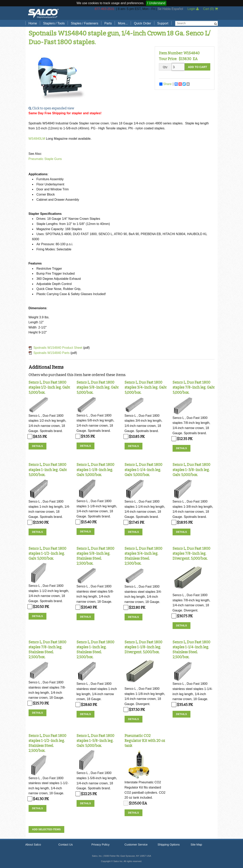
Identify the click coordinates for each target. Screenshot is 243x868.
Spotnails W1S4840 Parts (51, 353)
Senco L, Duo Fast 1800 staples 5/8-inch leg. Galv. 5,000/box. (98, 387)
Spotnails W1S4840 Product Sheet (58, 348)
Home (33, 23)
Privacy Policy (100, 845)
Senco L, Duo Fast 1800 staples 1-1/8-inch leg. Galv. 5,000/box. (95, 470)
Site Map (196, 845)
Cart (210, 9)
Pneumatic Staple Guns (45, 159)
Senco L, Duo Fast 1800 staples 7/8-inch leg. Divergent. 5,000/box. (191, 553)
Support (163, 23)
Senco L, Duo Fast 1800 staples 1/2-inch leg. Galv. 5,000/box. (49, 387)
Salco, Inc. (43, 13)
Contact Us (66, 845)
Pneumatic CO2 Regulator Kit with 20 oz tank (145, 741)
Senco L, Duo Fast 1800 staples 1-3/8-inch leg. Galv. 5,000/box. (191, 470)
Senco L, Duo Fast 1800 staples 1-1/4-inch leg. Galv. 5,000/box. (143, 470)
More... (123, 23)
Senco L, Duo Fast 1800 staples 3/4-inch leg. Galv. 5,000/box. (146, 387)
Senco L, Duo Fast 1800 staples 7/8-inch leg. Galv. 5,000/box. (194, 387)
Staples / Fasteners (85, 23)
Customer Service (136, 845)
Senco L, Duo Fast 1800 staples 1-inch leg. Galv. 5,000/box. (48, 470)
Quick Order (142, 23)
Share (166, 84)
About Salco (33, 845)
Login (193, 9)
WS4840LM (37, 139)
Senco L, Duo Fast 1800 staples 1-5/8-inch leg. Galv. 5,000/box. (95, 741)
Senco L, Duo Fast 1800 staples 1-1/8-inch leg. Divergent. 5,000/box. (143, 647)
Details (38, 446)
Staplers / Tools (54, 23)
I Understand (156, 3)
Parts (108, 23)
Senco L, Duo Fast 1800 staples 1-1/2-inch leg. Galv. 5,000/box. (47, 553)
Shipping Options (169, 845)
